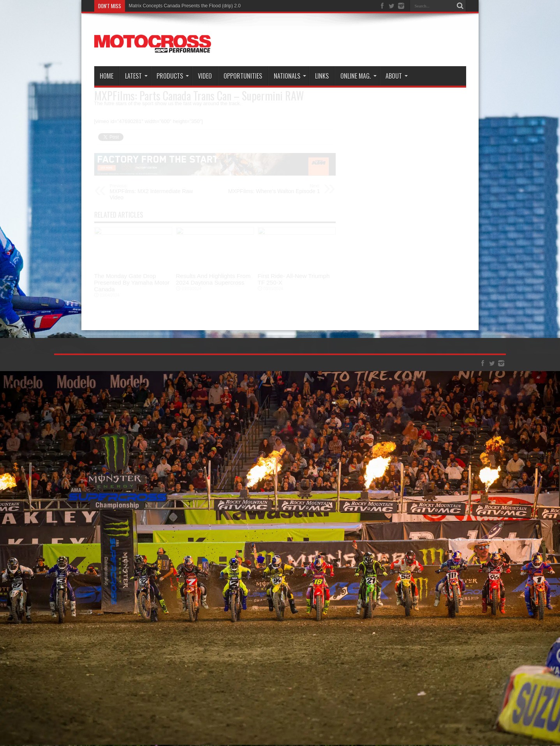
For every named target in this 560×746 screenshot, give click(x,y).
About (397, 76)
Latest (136, 76)
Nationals (290, 76)
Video (205, 76)
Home (107, 76)
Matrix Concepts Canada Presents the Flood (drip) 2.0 (185, 6)
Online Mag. (358, 76)
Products (173, 76)
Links (322, 76)
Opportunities (243, 76)
